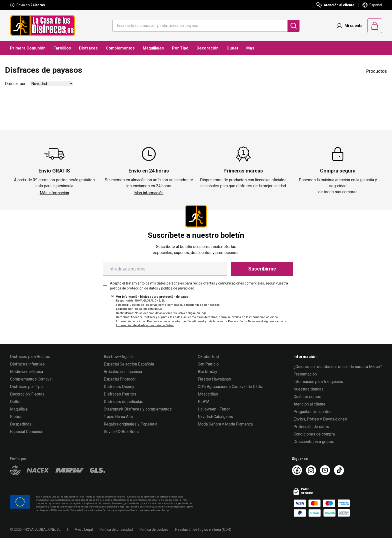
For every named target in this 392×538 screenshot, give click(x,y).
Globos (16, 417)
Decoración (207, 48)
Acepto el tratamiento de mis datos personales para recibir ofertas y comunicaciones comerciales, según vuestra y (199, 286)
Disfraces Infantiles (27, 364)
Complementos (120, 48)
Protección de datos (311, 427)
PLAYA (204, 402)
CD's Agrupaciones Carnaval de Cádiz (230, 387)
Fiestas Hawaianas (214, 379)
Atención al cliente (309, 404)
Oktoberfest (208, 357)
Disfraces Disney (119, 387)
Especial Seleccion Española (129, 364)
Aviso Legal (84, 529)
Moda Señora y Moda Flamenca (225, 424)
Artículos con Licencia (123, 372)
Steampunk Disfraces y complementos (138, 409)
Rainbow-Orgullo (118, 357)
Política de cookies (154, 529)
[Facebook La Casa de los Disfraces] (297, 470)
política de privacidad (178, 288)
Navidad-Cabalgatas (215, 417)
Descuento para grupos (314, 442)
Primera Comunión (28, 48)
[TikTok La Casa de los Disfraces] (339, 470)
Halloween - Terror (214, 409)
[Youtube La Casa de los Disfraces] (325, 470)
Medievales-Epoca (26, 372)
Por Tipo (180, 48)
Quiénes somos (307, 397)
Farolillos (62, 48)
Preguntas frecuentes (312, 412)
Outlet (232, 48)
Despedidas (21, 424)
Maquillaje (19, 409)
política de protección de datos (134, 288)
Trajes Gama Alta (118, 417)
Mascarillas (208, 394)
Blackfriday (207, 372)
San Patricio (208, 364)
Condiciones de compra (314, 434)
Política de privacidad (116, 529)
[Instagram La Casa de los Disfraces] (311, 470)
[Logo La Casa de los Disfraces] (42, 26)
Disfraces (88, 48)
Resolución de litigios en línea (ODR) (203, 529)
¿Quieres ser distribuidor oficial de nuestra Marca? (338, 367)
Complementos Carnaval (31, 379)
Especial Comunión (27, 432)
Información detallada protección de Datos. (145, 325)
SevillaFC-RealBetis (121, 432)
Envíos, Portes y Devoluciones (320, 419)
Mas (250, 48)
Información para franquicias (318, 382)
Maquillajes (153, 48)
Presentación (305, 374)
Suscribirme (262, 269)
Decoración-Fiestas (27, 394)
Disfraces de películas (123, 402)
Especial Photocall (120, 379)
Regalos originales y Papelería (130, 424)
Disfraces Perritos (120, 394)
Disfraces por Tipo (26, 387)
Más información (54, 193)
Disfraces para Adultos (30, 357)
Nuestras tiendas (308, 389)
